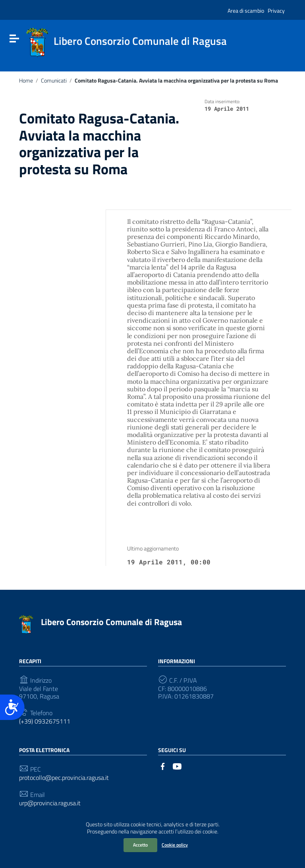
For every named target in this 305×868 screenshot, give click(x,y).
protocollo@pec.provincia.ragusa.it (64, 778)
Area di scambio (246, 11)
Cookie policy (175, 845)
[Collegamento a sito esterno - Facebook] (163, 766)
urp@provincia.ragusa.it (50, 803)
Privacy (276, 11)
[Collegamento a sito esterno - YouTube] (177, 766)
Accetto (140, 845)
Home (26, 81)
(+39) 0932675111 (45, 721)
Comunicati (54, 81)
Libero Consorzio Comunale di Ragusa (111, 622)
